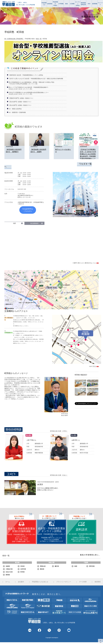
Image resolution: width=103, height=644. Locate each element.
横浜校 (42, 569)
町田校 (22, 572)
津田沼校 (92, 566)
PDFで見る (94, 366)
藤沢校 (57, 566)
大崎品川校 (9, 569)
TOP (100, 641)
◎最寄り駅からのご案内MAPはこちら (86, 263)
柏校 (76, 566)
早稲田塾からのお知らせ (40, 582)
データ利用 (83, 582)
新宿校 (8, 575)
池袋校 (8, 566)
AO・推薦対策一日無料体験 (17, 112)
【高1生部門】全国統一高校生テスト (20, 105)
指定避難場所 (34, 223)
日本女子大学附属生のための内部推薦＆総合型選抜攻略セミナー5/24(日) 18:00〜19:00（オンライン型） (29, 93)
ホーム (8, 582)
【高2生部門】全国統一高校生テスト (20, 102)
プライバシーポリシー (64, 582)
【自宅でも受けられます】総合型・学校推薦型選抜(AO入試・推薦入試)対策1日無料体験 (36, 79)
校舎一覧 (39, 39)
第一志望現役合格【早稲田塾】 (14, 39)
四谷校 (22, 566)
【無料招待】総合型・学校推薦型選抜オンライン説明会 (26, 75)
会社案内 (21, 582)
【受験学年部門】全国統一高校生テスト (21, 98)
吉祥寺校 (23, 569)
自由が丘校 (9, 572)
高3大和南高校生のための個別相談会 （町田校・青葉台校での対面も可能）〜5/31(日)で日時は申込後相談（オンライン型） (32, 83)
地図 (14, 223)
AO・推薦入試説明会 (15, 109)
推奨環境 (98, 582)
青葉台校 (43, 566)
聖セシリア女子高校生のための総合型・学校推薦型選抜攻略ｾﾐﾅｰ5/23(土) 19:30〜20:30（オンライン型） (29, 88)
